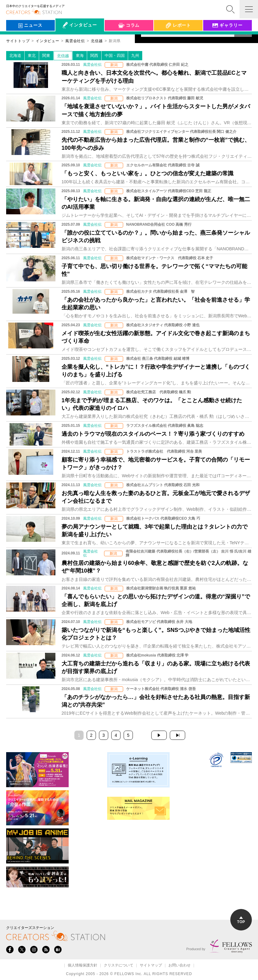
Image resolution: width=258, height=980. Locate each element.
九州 (135, 56)
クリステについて (119, 966)
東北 (32, 56)
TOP (241, 920)
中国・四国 (115, 56)
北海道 (15, 56)
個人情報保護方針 (83, 966)
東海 (80, 56)
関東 (46, 56)
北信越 (63, 56)
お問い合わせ (179, 966)
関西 (94, 56)
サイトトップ (18, 41)
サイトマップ (151, 966)
